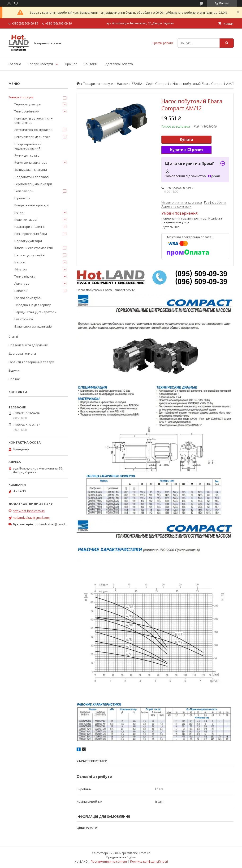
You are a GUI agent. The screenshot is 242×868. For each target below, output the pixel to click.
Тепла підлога (25, 276)
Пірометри (22, 198)
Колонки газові (26, 220)
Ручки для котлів (27, 155)
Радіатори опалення (30, 227)
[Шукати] (227, 43)
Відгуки (14, 370)
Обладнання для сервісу (33, 305)
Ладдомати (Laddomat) (31, 177)
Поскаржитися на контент (109, 862)
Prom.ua (145, 853)
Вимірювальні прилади (32, 205)
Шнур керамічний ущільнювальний (28, 146)
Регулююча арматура (31, 162)
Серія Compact (158, 84)
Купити (186, 139)
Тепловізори (24, 191)
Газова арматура (28, 298)
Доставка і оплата (119, 64)
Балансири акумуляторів (33, 326)
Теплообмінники (27, 111)
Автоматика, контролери (33, 130)
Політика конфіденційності (149, 862)
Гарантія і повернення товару (31, 362)
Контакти (91, 64)
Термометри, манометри (33, 184)
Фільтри (21, 269)
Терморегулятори (28, 104)
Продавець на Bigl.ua (121, 857)
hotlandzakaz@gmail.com (31, 518)
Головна (15, 64)
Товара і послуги (21, 97)
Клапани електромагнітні (34, 248)
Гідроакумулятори (28, 241)
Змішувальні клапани (31, 170)
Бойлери (21, 291)
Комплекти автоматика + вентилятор (33, 120)
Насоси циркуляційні (30, 255)
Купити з (186, 150)
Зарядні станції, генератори (35, 312)
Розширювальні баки (31, 234)
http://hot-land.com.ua (29, 511)
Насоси (123, 84)
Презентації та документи (28, 345)
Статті (13, 336)
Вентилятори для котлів (32, 137)
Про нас (71, 64)
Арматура (22, 283)
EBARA (137, 84)
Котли (19, 212)
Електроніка (24, 319)
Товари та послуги (98, 84)
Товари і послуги (41, 64)
